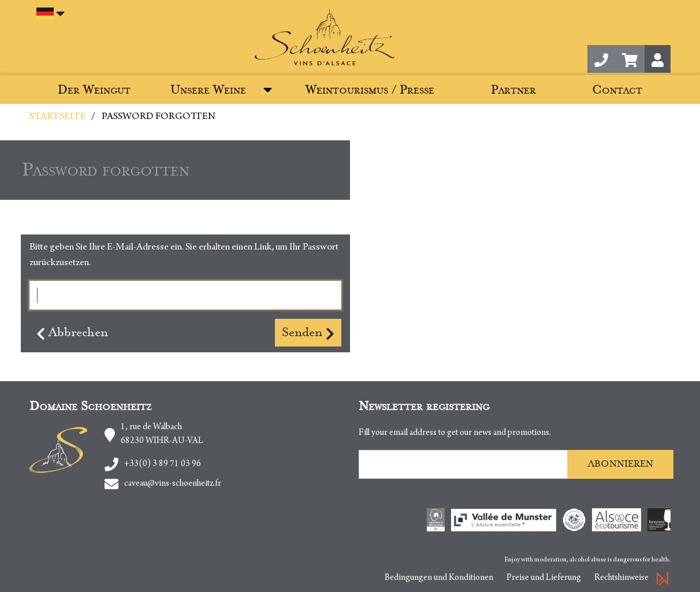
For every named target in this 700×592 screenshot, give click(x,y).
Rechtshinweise (621, 578)
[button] (630, 59)
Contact (617, 90)
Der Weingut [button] (94, 90)
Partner (513, 90)
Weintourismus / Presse (370, 90)
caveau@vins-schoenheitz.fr (173, 484)
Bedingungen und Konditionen (439, 578)
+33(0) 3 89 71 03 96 (163, 464)
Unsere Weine (208, 90)
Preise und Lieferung (544, 578)
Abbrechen (72, 333)
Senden (308, 333)
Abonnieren (621, 464)
